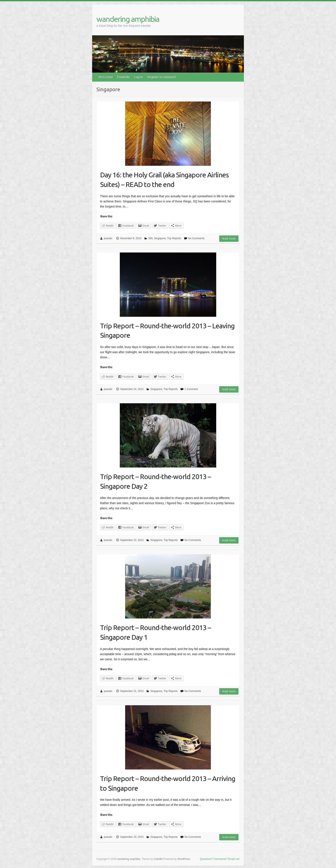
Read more (229, 239)
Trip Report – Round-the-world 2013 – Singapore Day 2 (155, 481)
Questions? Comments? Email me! (220, 859)
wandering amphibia (128, 19)
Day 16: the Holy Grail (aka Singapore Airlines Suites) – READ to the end (164, 180)
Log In (139, 77)
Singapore (160, 238)
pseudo (108, 238)
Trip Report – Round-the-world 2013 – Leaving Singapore (167, 331)
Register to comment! (162, 77)
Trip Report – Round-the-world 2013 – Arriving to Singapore (168, 783)
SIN (150, 238)
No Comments (196, 238)
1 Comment (191, 389)
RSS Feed (106, 77)
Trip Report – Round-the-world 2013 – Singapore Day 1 (155, 632)
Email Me (123, 77)
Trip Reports (174, 238)
